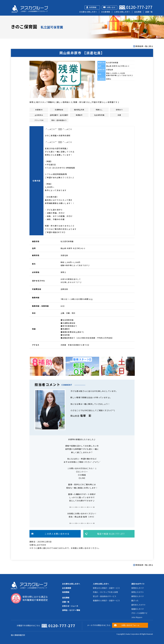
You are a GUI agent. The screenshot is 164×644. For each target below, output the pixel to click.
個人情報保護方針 (18, 635)
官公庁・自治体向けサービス (105, 596)
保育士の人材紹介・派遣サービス (106, 588)
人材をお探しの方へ (122, 12)
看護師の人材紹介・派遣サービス (106, 600)
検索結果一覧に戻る (144, 46)
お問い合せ (111, 7)
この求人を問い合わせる (57, 534)
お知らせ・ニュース (70, 606)
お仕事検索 (106, 12)
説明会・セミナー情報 (71, 610)
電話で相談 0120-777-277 (111, 534)
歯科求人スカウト (139, 605)
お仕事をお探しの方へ (88, 12)
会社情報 (138, 12)
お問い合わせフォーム (130, 625)
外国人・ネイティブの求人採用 (105, 592)
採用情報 (93, 7)
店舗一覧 (149, 12)
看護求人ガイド (138, 609)
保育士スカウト (138, 592)
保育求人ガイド (138, 588)
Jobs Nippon (137, 617)
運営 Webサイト (138, 584)
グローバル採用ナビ (139, 613)
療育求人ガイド (138, 596)
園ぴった (135, 600)
